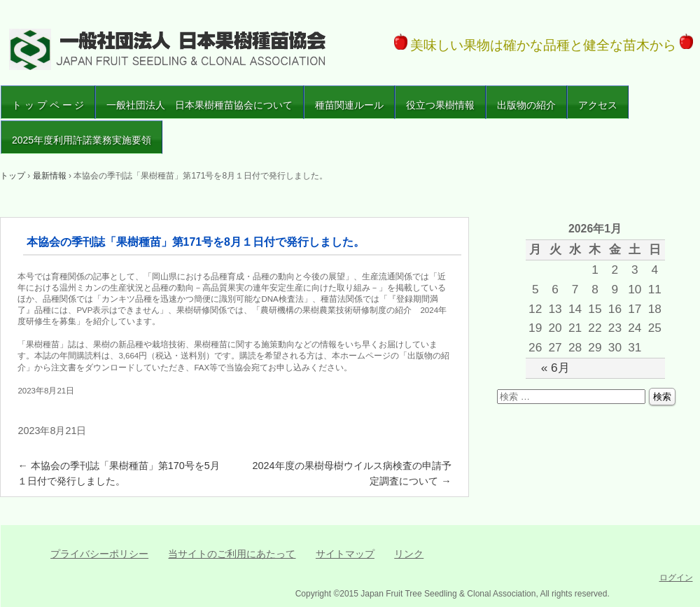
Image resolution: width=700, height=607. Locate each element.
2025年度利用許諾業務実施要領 (82, 140)
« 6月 (555, 368)
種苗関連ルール (349, 105)
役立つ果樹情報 (440, 105)
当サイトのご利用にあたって (232, 554)
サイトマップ (345, 554)
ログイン (676, 578)
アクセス (598, 105)
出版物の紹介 (526, 105)
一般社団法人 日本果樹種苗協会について (199, 105)
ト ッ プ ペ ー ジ (48, 105)
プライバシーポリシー (99, 554)
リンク (409, 554)
